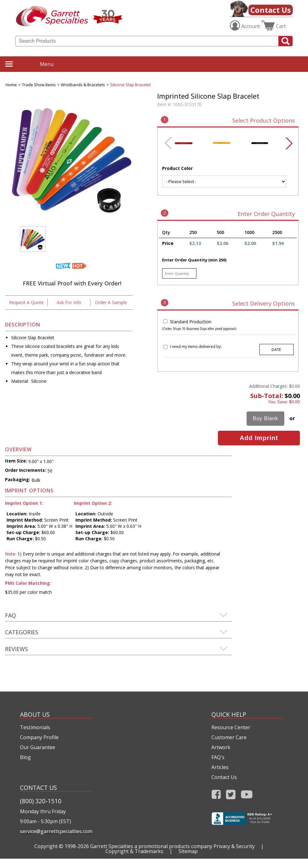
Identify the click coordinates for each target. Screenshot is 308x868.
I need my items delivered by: (196, 347)
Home (11, 85)
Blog (25, 757)
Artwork (221, 747)
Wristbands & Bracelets (83, 85)
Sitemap (188, 851)
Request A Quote (26, 302)
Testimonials (35, 727)
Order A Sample (111, 302)
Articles (220, 767)
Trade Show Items (39, 85)
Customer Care (229, 737)
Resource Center (231, 727)
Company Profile (39, 737)
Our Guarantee (38, 747)
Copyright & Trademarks (134, 851)
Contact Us (271, 10)
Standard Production (191, 322)
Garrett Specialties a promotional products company (151, 846)
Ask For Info (69, 302)
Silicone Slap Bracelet (130, 85)
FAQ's (218, 757)
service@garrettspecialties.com (56, 831)
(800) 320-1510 (41, 801)
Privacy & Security (234, 846)
